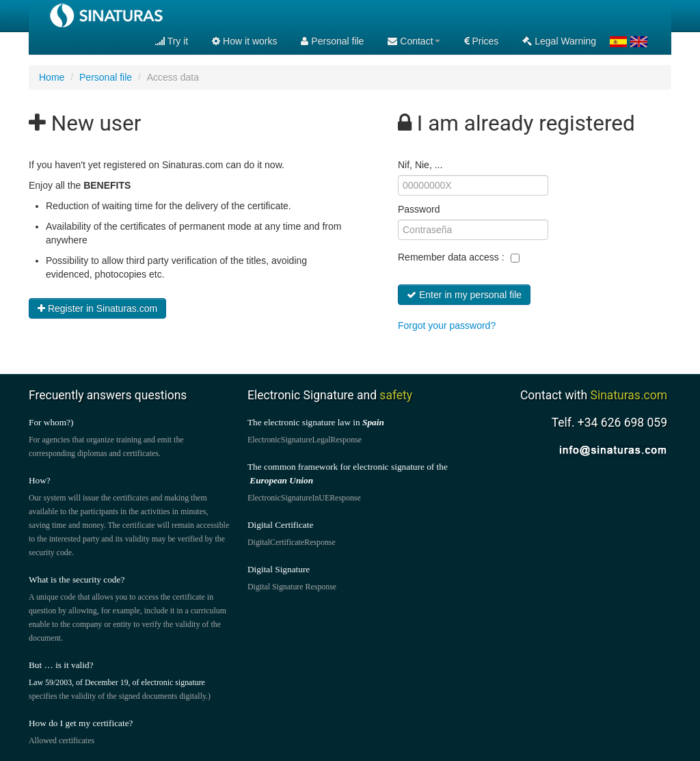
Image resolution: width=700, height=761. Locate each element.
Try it (172, 41)
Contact (414, 41)
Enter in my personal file (464, 295)
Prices (482, 41)
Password (419, 209)
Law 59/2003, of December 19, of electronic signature (117, 682)
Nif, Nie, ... (420, 165)
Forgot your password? (447, 325)
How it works (244, 41)
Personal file (332, 41)
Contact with (594, 395)
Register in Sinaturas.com (97, 308)
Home (52, 77)
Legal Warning (559, 41)
